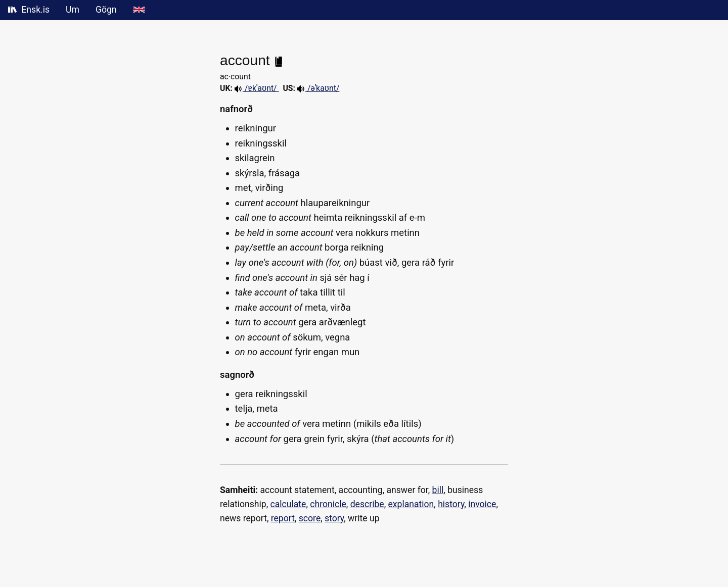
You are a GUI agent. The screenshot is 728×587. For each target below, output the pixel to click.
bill (438, 490)
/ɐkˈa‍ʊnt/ (257, 88)
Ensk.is (29, 10)
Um (73, 10)
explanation (411, 504)
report (283, 518)
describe (367, 504)
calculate (288, 504)
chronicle (328, 504)
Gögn (106, 10)
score (310, 518)
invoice (482, 504)
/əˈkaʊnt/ (318, 88)
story (334, 518)
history (451, 504)
